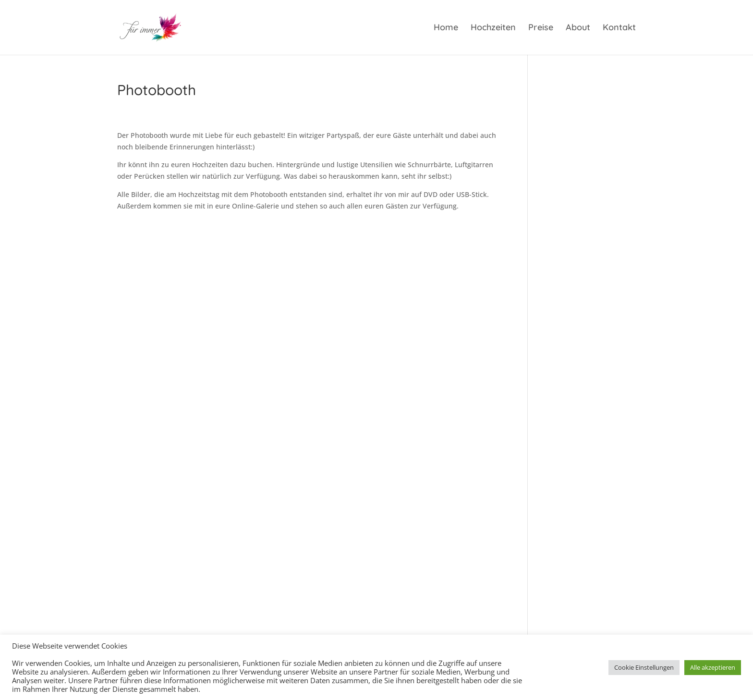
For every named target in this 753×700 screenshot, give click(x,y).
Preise (541, 28)
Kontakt (619, 28)
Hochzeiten (493, 28)
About (578, 28)
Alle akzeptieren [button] (713, 667)
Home (446, 28)
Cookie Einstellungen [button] (644, 667)
